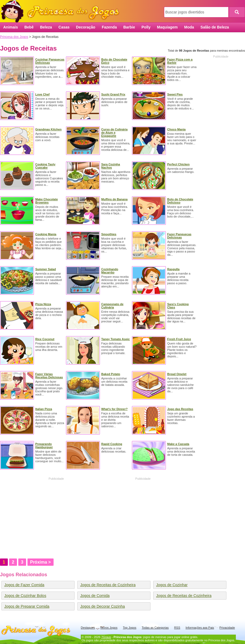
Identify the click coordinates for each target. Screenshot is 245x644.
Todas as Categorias (155, 628)
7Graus (106, 637)
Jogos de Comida (95, 596)
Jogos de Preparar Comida (27, 606)
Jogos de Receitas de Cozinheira (108, 585)
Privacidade (227, 628)
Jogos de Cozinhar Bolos (25, 596)
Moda (189, 27)
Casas (64, 27)
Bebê (29, 27)
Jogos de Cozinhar (172, 585)
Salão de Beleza (215, 27)
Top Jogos (129, 628)
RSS (177, 628)
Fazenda (109, 27)
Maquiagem (167, 27)
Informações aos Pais (200, 628)
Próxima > (41, 562)
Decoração (86, 27)
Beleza (46, 27)
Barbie (129, 27)
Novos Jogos (109, 628)
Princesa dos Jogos (62, 11)
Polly (146, 27)
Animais (10, 27)
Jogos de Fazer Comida (24, 585)
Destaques (88, 628)
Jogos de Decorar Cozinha (103, 606)
